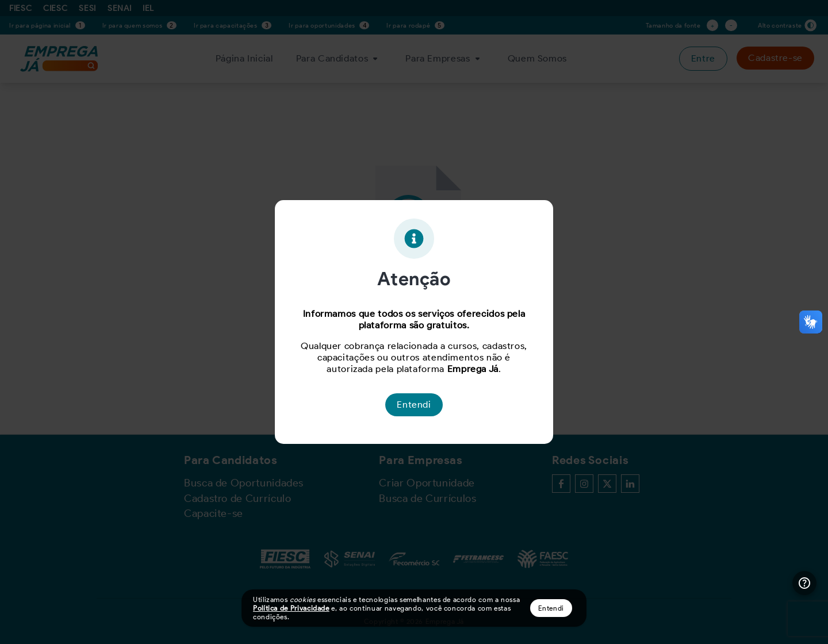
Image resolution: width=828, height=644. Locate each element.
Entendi (551, 608)
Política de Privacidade (291, 608)
